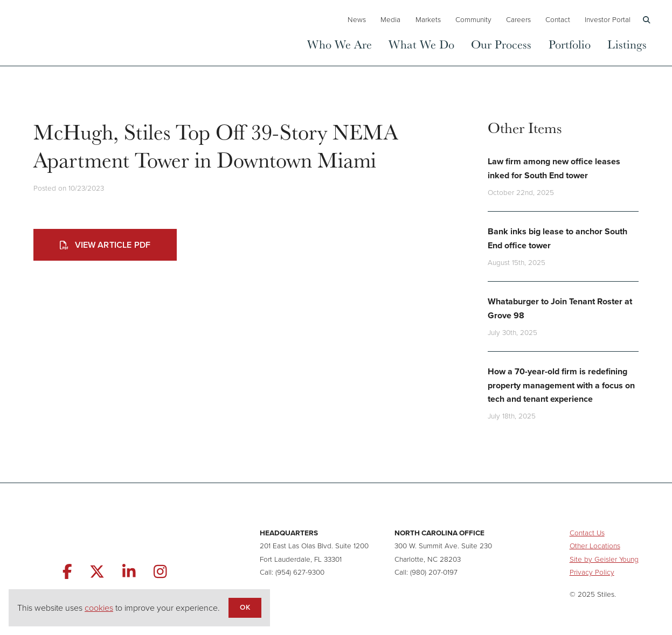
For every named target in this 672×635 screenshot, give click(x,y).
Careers (518, 19)
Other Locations (595, 546)
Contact (558, 19)
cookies (99, 608)
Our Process (501, 44)
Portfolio (570, 44)
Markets (428, 19)
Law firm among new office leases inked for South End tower (554, 168)
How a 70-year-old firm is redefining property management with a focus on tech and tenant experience (561, 385)
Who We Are (340, 44)
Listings (627, 44)
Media (390, 19)
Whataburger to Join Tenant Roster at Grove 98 (560, 308)
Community (473, 19)
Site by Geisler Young (604, 559)
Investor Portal (608, 19)
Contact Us (587, 533)
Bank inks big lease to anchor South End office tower (557, 238)
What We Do (421, 44)
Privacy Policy (592, 572)
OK (245, 607)
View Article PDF (105, 245)
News (357, 19)
